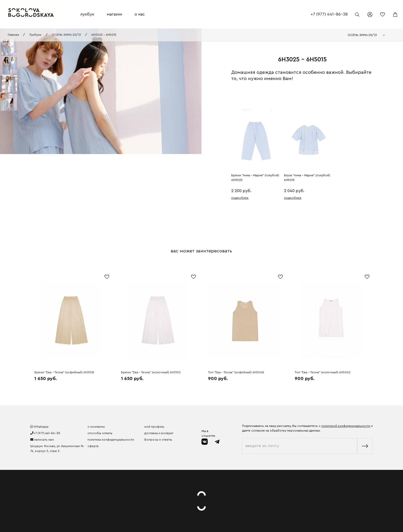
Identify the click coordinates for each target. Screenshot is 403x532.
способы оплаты (100, 433)
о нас (140, 14)
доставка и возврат (159, 433)
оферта (93, 446)
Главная (13, 35)
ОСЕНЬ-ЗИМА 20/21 (66, 35)
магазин (114, 14)
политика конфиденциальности (111, 440)
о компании (96, 427)
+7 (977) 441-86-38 (329, 14)
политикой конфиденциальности (346, 426)
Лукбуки (35, 35)
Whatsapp (39, 427)
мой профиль (154, 427)
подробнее (240, 198)
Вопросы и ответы (158, 440)
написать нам (42, 440)
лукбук (87, 14)
